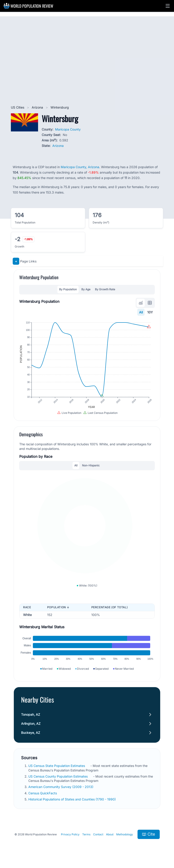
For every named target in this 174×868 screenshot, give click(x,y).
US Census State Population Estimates (57, 766)
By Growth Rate (105, 289)
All (141, 312)
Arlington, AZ (31, 724)
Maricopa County (68, 129)
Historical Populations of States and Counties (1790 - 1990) (72, 799)
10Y (150, 312)
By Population (68, 289)
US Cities (18, 107)
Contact (98, 834)
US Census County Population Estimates (58, 776)
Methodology (125, 834)
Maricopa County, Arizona (80, 167)
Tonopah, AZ (31, 714)
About (110, 834)
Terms (86, 834)
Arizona (38, 107)
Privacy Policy (70, 834)
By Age (86, 289)
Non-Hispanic (91, 465)
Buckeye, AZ (31, 733)
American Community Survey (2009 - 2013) (61, 787)
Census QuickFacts (43, 793)
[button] (168, 6)
